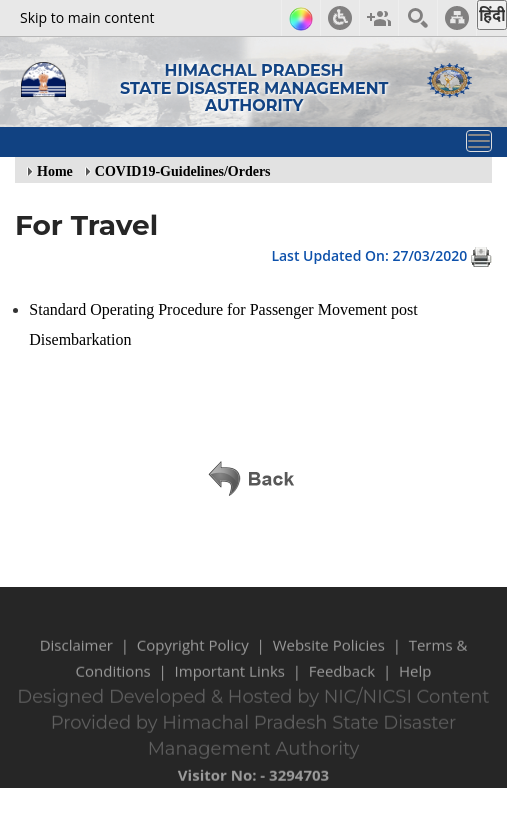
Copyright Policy (193, 654)
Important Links (230, 680)
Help (415, 680)
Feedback (342, 680)
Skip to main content (87, 17)
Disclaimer (76, 654)
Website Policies (329, 654)
